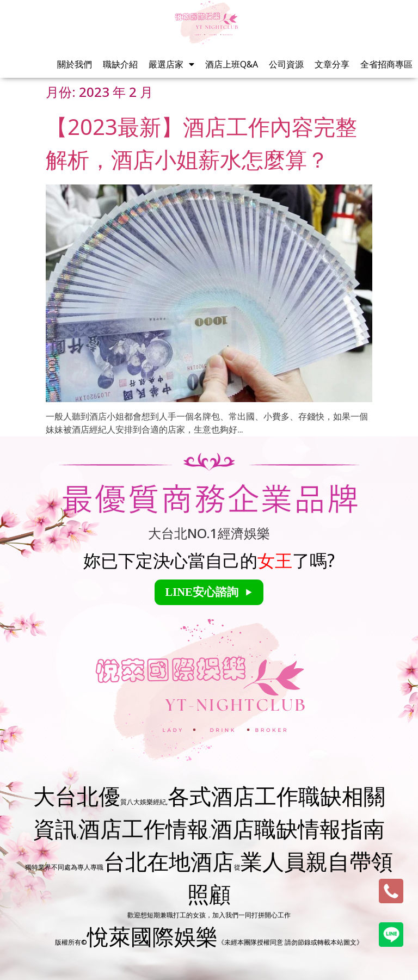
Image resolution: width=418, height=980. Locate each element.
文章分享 (332, 64)
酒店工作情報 (144, 828)
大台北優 (77, 796)
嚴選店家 (171, 64)
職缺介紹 (120, 64)
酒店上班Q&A (232, 64)
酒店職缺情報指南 (298, 828)
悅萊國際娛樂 (152, 936)
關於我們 (75, 64)
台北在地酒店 (169, 861)
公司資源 (286, 64)
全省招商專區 (386, 64)
